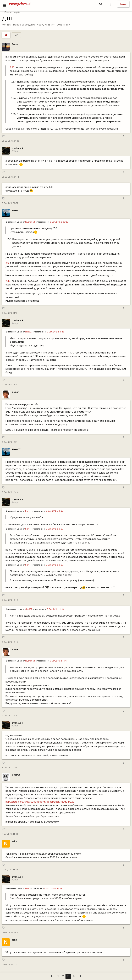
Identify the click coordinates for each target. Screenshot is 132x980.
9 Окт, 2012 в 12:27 (55, 511)
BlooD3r (16, 775)
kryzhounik (17, 148)
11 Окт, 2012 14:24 (10, 834)
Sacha (15, 44)
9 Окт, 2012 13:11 (9, 716)
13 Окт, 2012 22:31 (10, 933)
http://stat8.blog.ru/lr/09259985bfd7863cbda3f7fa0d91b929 (40, 802)
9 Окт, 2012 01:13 (10, 313)
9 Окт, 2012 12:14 (10, 385)
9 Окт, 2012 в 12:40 (56, 609)
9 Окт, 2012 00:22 (10, 203)
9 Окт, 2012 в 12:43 (59, 661)
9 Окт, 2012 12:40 (10, 492)
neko (14, 841)
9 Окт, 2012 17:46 (10, 768)
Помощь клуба (11, 12)
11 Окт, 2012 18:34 (10, 870)
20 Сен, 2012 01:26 (10, 141)
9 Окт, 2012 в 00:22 (59, 222)
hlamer (15, 392)
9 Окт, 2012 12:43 (10, 600)
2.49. (8, 281)
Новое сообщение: (25, 25)
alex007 (29, 332)
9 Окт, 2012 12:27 (10, 442)
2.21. (12, 67)
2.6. (7, 263)
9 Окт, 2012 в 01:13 (55, 332)
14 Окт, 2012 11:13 (10, 965)
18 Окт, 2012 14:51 (59, 25)
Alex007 (16, 210)
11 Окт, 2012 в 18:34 (53, 888)
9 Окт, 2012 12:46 (10, 642)
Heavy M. (42, 25)
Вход (123, 4)
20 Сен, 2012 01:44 (10, 177)
